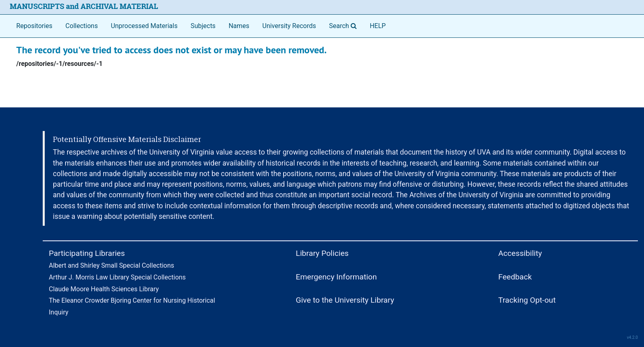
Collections (82, 26)
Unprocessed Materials (144, 26)
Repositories (34, 26)
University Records (289, 26)
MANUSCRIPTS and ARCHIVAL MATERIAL (84, 6)
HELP (378, 26)
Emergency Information (336, 277)
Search (345, 25)
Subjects (203, 26)
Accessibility (520, 253)
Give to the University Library (345, 300)
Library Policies (322, 253)
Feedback (515, 277)
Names (239, 26)
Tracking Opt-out (527, 300)
